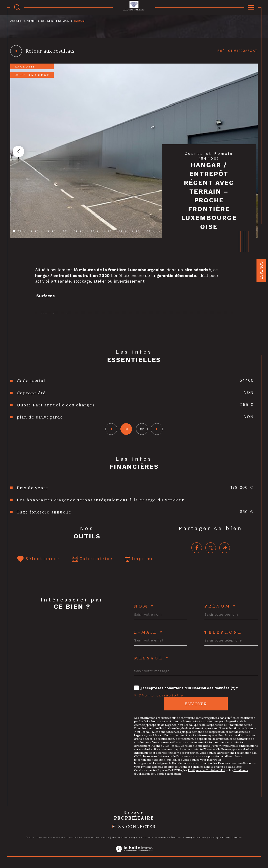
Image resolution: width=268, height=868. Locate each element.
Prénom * (221, 606)
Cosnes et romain (55, 21)
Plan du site (145, 838)
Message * (152, 658)
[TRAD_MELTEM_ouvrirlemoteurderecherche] (17, 7)
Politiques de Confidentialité (207, 770)
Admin (187, 838)
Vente (32, 21)
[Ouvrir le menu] (251, 7)
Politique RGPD (219, 838)
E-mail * (149, 632)
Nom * (144, 606)
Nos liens (200, 838)
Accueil (16, 21)
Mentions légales (168, 838)
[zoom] (134, 237)
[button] (18, 152)
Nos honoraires (123, 838)
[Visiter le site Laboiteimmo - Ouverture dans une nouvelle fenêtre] (134, 854)
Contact (261, 270)
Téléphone (223, 632)
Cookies (236, 838)
